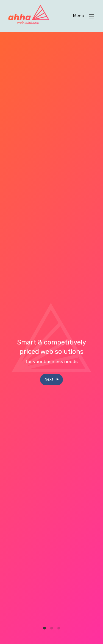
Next (52, 379)
